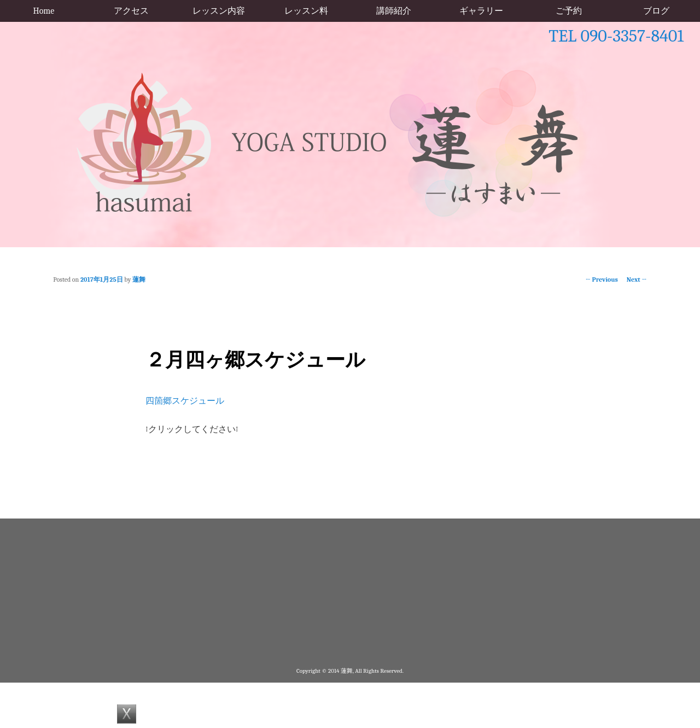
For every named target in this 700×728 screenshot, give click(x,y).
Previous (602, 279)
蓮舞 (139, 279)
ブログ (656, 11)
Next (637, 279)
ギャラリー (481, 11)
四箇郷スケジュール (185, 401)
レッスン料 (306, 11)
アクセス (131, 11)
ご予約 (569, 11)
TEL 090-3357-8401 (616, 36)
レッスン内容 (219, 11)
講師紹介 (394, 11)
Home (44, 11)
